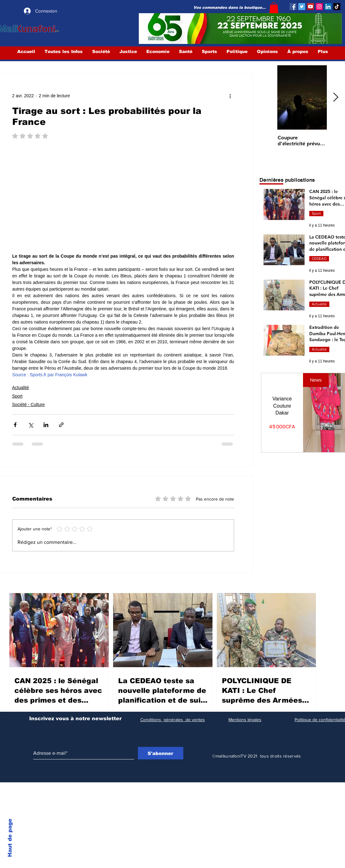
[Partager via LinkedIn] (46, 425)
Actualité (21, 388)
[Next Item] (336, 97)
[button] (274, 8)
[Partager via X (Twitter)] (31, 425)
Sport (17, 396)
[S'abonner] (161, 753)
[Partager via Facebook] (15, 425)
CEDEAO (319, 259)
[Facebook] (293, 7)
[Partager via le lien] (61, 425)
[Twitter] (302, 7)
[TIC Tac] (337, 7)
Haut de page (10, 838)
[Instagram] (319, 7)
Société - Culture (29, 405)
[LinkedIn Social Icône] (328, 7)
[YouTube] (311, 7)
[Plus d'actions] (230, 96)
